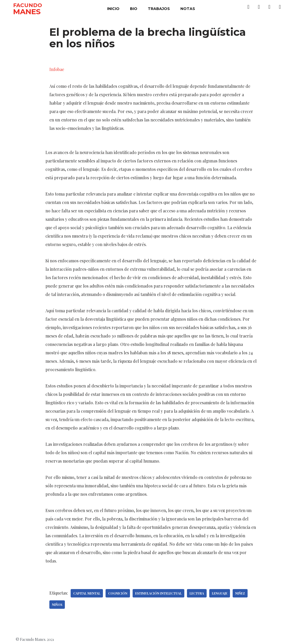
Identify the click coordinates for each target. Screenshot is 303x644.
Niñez (240, 593)
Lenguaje (220, 593)
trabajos (159, 9)
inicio (113, 9)
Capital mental (87, 593)
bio (134, 9)
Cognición (118, 593)
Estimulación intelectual (158, 593)
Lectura (197, 593)
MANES (27, 12)
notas (188, 9)
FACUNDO (28, 5)
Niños (57, 605)
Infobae (57, 69)
